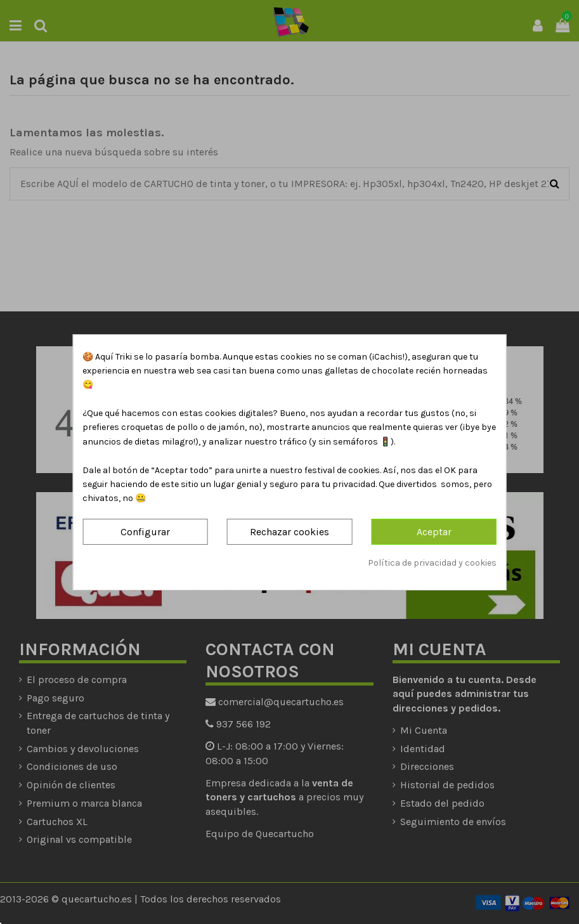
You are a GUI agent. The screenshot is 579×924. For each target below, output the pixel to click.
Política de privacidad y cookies (432, 563)
